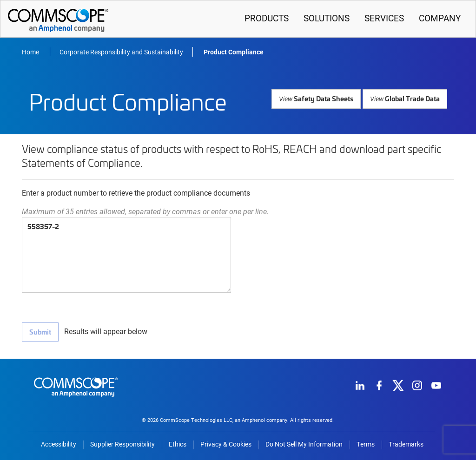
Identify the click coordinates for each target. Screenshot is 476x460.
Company (440, 18)
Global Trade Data (405, 98)
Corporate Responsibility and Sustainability (121, 52)
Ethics (178, 444)
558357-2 (126, 255)
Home (31, 52)
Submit (40, 332)
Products (267, 18)
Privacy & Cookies (226, 444)
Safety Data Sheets (318, 98)
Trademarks (406, 444)
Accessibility (59, 444)
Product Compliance (234, 52)
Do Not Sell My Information (304, 444)
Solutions (327, 18)
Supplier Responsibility (122, 444)
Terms (366, 444)
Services (384, 18)
